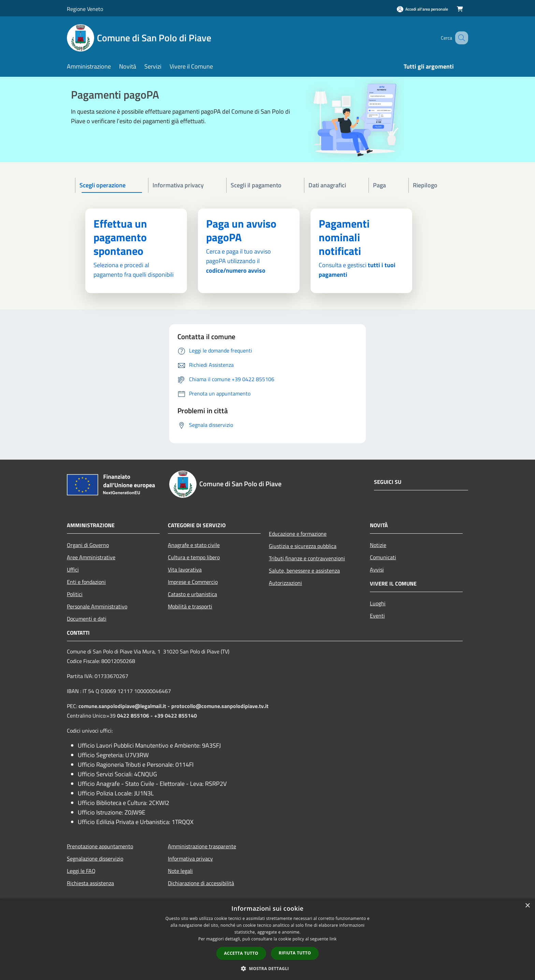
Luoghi (378, 603)
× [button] (527, 906)
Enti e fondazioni (86, 582)
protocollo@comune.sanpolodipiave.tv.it (220, 706)
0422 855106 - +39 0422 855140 (157, 716)
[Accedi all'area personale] (422, 9)
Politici (75, 594)
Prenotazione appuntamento (100, 846)
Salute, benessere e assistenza (304, 571)
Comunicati (383, 557)
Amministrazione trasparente (202, 846)
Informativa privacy (190, 859)
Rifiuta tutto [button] (295, 953)
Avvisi (377, 570)
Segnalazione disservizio (95, 859)
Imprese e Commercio (193, 582)
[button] (267, 968)
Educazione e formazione (298, 534)
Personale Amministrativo (97, 606)
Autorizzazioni (285, 583)
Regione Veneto (85, 9)
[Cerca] (460, 38)
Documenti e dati (87, 619)
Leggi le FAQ (81, 871)
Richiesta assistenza (90, 883)
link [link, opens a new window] (333, 939)
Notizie (378, 545)
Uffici (73, 570)
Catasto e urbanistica (192, 594)
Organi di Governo (88, 545)
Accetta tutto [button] (241, 953)
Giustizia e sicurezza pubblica (303, 546)
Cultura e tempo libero (194, 557)
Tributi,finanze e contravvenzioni (307, 558)
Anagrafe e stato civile (194, 545)
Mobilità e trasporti (190, 606)
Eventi (377, 616)
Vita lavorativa (185, 570)
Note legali (180, 871)
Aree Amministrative (91, 557)
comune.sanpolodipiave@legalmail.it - (125, 706)
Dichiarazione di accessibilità (201, 883)
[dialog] (267, 939)
